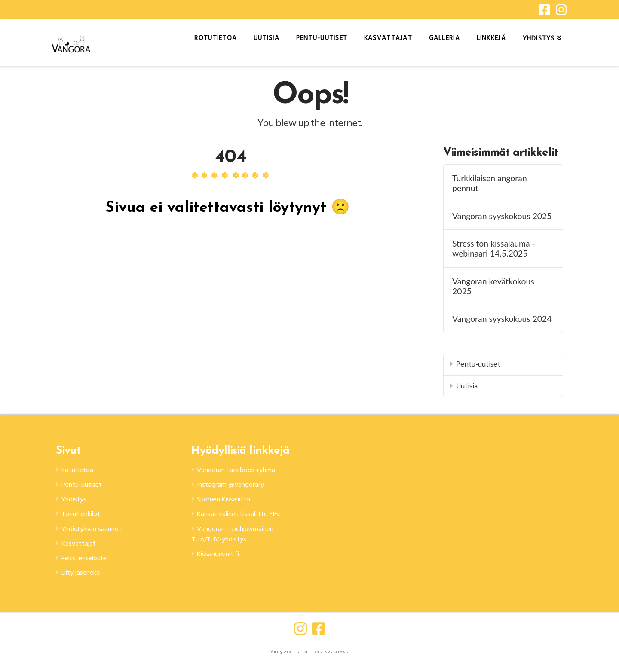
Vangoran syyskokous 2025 (502, 216)
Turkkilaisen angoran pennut (490, 183)
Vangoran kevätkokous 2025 (493, 286)
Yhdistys (76, 502)
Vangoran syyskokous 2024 (502, 319)
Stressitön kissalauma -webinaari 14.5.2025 (494, 248)
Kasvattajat (80, 548)
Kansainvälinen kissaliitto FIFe (235, 523)
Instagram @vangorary (234, 486)
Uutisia (467, 386)
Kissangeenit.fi (221, 571)
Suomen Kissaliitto (227, 502)
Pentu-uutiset (478, 364)
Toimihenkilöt (85, 517)
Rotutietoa (80, 470)
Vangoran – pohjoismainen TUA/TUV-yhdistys (238, 550)
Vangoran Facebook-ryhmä (241, 470)
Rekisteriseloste (88, 564)
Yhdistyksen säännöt (96, 533)
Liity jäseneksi (85, 580)
